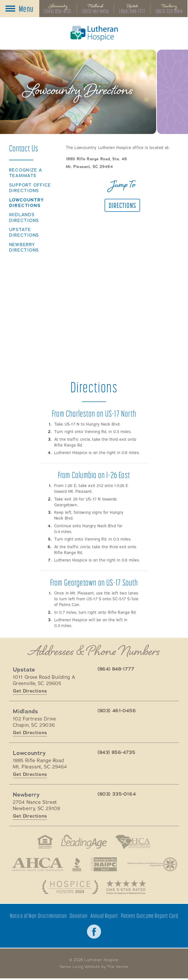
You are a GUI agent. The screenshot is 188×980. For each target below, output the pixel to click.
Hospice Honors (70, 888)
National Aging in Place (104, 865)
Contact (24, 149)
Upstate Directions (24, 233)
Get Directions (30, 691)
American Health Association (37, 865)
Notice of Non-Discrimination (38, 917)
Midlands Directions (24, 218)
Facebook (94, 933)
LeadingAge (84, 842)
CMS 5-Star (127, 888)
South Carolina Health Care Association (133, 842)
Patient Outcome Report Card (150, 917)
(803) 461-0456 (95, 11)
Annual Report (104, 917)
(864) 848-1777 (133, 11)
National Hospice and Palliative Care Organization (153, 865)
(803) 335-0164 (170, 11)
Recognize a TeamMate (26, 173)
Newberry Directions (24, 248)
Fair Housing (44, 842)
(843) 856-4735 (58, 11)
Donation (79, 917)
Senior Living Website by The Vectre (94, 968)
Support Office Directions (30, 188)
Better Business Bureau (77, 865)
